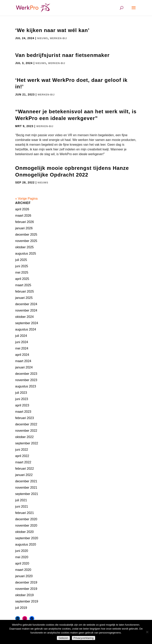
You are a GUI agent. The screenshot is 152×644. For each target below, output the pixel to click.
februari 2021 (25, 513)
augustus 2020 (26, 544)
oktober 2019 (24, 595)
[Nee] (147, 632)
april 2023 (22, 405)
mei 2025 (22, 272)
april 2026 (22, 209)
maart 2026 (23, 216)
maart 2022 (23, 462)
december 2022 (26, 424)
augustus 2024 (26, 329)
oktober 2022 (24, 437)
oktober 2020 (24, 532)
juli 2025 (21, 260)
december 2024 (26, 304)
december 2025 (26, 235)
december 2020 (26, 519)
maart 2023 (23, 412)
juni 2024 (22, 342)
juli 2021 (21, 500)
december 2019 (26, 582)
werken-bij (58, 38)
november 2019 (26, 589)
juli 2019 (21, 608)
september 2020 (27, 538)
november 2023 (26, 380)
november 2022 (26, 431)
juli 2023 (21, 393)
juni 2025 (22, 266)
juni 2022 (22, 450)
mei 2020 (22, 557)
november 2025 (26, 241)
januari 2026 (24, 228)
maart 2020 (23, 570)
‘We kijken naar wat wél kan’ (52, 30)
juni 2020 (22, 551)
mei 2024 (22, 348)
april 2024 (22, 355)
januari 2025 (24, 298)
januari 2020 (24, 576)
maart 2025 (23, 285)
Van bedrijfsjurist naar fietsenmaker (62, 55)
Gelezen (63, 638)
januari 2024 (24, 367)
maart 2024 (23, 361)
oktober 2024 (24, 317)
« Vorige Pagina (26, 199)
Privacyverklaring (83, 638)
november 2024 (26, 310)
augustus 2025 (26, 254)
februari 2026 (25, 222)
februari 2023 (25, 418)
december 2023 (26, 374)
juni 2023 (22, 399)
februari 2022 (25, 469)
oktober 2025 (24, 247)
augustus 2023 (26, 386)
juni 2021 (22, 507)
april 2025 (22, 279)
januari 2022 (24, 475)
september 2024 (27, 323)
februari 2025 (25, 291)
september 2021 (27, 494)
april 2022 (22, 456)
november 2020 (26, 525)
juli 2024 (21, 336)
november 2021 (26, 488)
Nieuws (43, 38)
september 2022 (27, 443)
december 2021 (26, 481)
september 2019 (27, 601)
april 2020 (22, 563)
